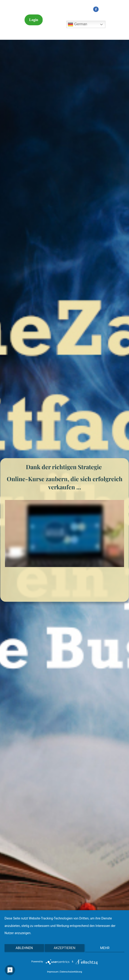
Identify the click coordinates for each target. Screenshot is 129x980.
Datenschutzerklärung (71, 972)
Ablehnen (24, 948)
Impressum (53, 972)
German (77, 24)
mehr (105, 948)
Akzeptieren (64, 948)
